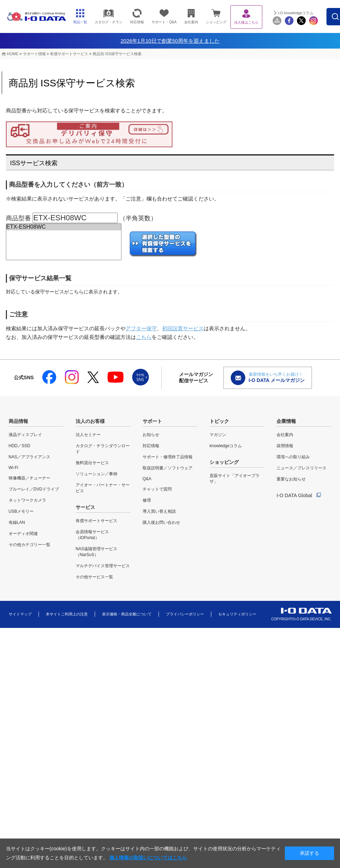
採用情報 (285, 446)
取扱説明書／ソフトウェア (168, 468)
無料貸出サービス (92, 463)
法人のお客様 (90, 421)
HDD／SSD (20, 446)
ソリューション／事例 (96, 474)
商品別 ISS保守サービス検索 (117, 54)
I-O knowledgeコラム (312, 13)
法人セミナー (88, 435)
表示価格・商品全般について (127, 614)
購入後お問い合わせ (161, 522)
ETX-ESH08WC (64, 227)
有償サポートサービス (69, 54)
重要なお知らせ (291, 479)
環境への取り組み (293, 457)
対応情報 (151, 446)
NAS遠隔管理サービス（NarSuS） (97, 552)
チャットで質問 (157, 489)
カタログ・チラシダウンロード (103, 449)
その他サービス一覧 (94, 577)
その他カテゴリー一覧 (29, 545)
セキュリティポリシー (237, 614)
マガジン (218, 435)
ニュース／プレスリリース (301, 468)
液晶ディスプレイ (25, 435)
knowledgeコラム (226, 446)
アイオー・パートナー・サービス (103, 488)
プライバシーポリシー (185, 614)
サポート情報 (34, 54)
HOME (13, 54)
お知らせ (151, 435)
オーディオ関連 (23, 534)
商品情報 (18, 421)
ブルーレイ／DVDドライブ (34, 489)
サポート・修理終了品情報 (168, 457)
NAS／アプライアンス (30, 457)
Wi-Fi (14, 468)
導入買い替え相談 (159, 511)
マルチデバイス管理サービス (103, 566)
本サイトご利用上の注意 (67, 614)
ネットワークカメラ (27, 500)
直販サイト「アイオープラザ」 (235, 479)
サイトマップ (20, 614)
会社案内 (285, 435)
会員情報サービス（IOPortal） (92, 535)
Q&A (147, 479)
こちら (144, 337)
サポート (152, 421)
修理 (147, 500)
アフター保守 (141, 328)
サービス (85, 507)
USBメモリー (21, 511)
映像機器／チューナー (29, 478)
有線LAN (17, 522)
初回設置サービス (183, 328)
